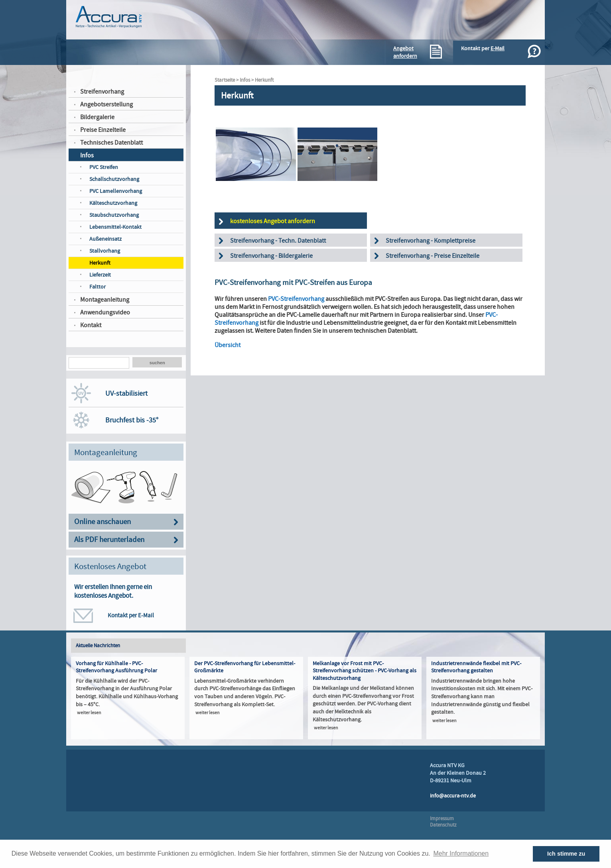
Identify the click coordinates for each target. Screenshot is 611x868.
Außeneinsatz (105, 239)
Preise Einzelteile (103, 130)
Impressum (442, 819)
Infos (87, 155)
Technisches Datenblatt (111, 143)
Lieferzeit (100, 275)
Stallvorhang (105, 251)
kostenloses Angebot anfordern (273, 221)
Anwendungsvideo (105, 312)
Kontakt (91, 325)
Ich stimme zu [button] (566, 854)
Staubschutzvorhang (114, 215)
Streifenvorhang (102, 92)
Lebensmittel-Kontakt (115, 227)
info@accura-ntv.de (453, 796)
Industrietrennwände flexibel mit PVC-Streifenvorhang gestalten (476, 667)
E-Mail (498, 48)
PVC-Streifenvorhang (296, 299)
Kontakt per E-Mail (131, 615)
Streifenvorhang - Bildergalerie (271, 256)
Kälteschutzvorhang (113, 203)
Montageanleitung (105, 300)
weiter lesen (89, 713)
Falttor (98, 287)
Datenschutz (443, 825)
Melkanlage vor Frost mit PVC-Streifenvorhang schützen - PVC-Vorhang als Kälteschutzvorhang (365, 671)
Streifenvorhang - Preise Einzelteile (433, 256)
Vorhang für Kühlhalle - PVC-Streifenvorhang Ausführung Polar (116, 667)
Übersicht (228, 345)
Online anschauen (102, 522)
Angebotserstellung (106, 104)
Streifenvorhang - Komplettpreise (431, 241)
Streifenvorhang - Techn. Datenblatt (278, 241)
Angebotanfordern (405, 52)
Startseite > (227, 80)
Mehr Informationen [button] (461, 853)
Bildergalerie (97, 117)
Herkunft (100, 263)
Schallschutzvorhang (114, 179)
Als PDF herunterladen (109, 540)
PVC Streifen (104, 167)
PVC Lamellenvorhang (116, 191)
